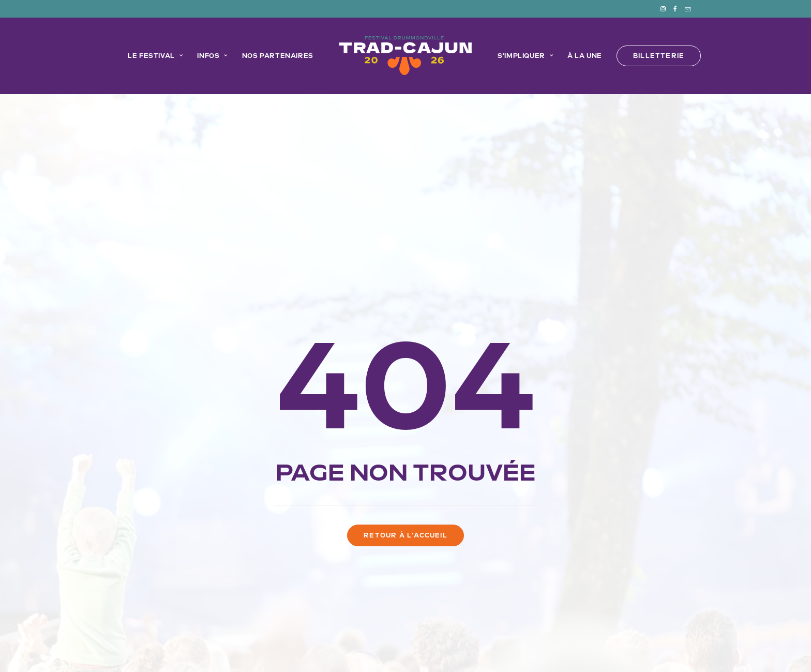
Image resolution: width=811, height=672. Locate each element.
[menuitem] (666, 9)
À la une (585, 56)
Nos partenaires (278, 56)
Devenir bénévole (517, 604)
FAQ (467, 604)
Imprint (469, 647)
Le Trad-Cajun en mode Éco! (338, 604)
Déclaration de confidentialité (400, 647)
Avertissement (511, 647)
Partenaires (426, 604)
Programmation (243, 604)
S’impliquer (525, 56)
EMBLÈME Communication (549, 635)
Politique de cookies (309, 647)
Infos (212, 56)
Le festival (155, 56)
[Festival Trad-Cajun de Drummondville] (405, 56)
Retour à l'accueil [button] (405, 386)
